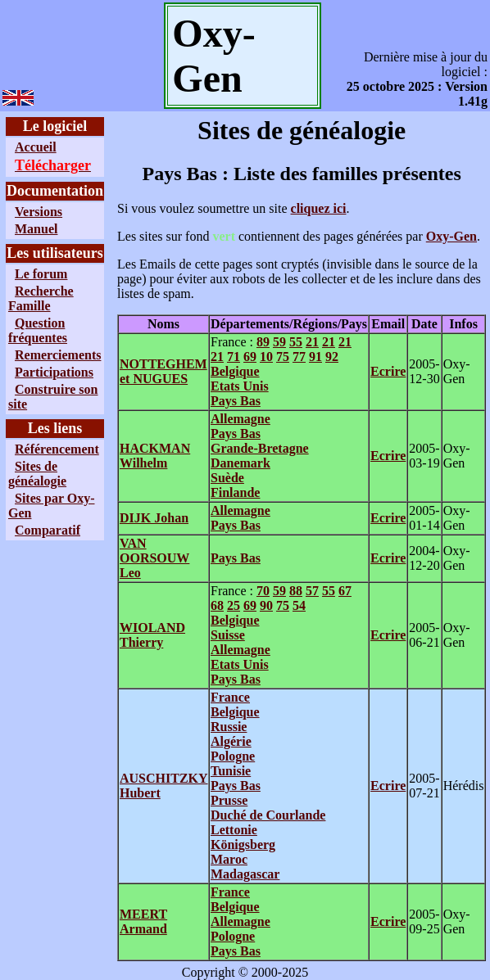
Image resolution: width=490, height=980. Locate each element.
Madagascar (245, 874)
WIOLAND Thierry (152, 635)
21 (312, 342)
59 (279, 342)
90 (266, 605)
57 (312, 591)
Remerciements (58, 355)
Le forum (41, 274)
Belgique (235, 371)
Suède (227, 478)
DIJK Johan (154, 518)
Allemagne (240, 419)
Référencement (57, 449)
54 (299, 605)
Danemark (240, 463)
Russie (229, 727)
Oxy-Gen (451, 236)
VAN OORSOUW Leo (154, 558)
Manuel (36, 229)
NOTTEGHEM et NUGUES (163, 371)
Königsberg (243, 845)
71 (234, 357)
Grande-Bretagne (260, 448)
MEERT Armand (143, 921)
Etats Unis (240, 386)
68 (217, 605)
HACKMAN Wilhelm (155, 456)
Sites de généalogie (37, 474)
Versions (39, 212)
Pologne (233, 756)
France (230, 697)
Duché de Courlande (268, 815)
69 (250, 357)
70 (263, 591)
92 (332, 357)
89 (263, 342)
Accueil (36, 147)
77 (299, 357)
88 (296, 591)
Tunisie (231, 771)
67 (345, 591)
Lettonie (234, 830)
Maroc (229, 859)
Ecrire (388, 371)
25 (234, 605)
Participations (54, 372)
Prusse (229, 800)
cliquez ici (319, 208)
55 (296, 342)
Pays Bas (236, 401)
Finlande (235, 492)
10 (266, 357)
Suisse (228, 635)
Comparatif (48, 530)
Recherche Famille (41, 298)
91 (315, 357)
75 (283, 357)
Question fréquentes (38, 330)
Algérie (231, 741)
